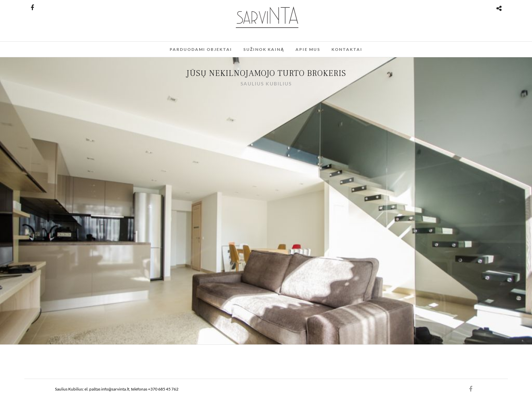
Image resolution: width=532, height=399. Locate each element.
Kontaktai (347, 49)
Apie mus (308, 49)
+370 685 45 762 (163, 389)
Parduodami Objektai (201, 49)
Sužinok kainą (264, 49)
